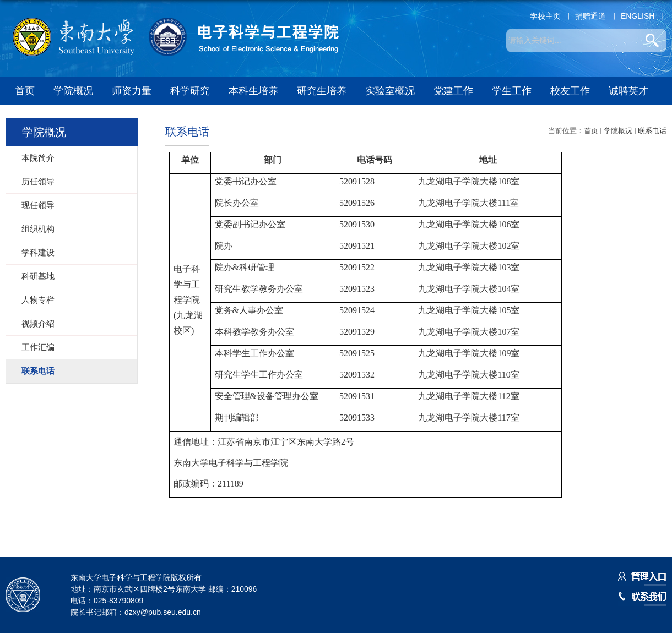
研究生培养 (322, 91)
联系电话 (652, 131)
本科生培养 (253, 91)
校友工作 (570, 91)
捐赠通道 (590, 16)
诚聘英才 (628, 91)
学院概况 (73, 91)
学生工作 (512, 91)
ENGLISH (638, 16)
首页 (25, 91)
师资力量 (132, 91)
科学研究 (190, 91)
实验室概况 (390, 91)
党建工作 (453, 91)
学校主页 (545, 16)
